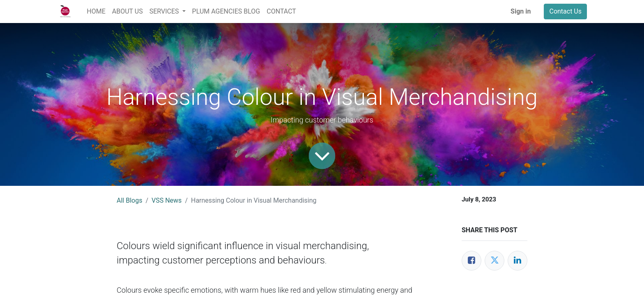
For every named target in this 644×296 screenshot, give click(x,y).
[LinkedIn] (517, 261)
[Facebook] (471, 261)
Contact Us (565, 11)
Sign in (521, 11)
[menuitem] (96, 12)
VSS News (167, 200)
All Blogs (129, 200)
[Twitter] (494, 261)
